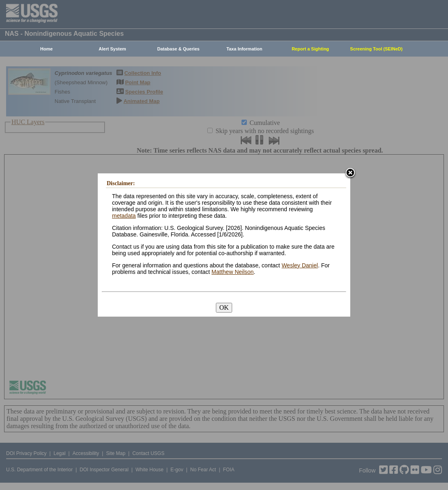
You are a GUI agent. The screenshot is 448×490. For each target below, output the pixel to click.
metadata (124, 216)
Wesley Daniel (300, 265)
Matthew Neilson (233, 272)
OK (224, 307)
